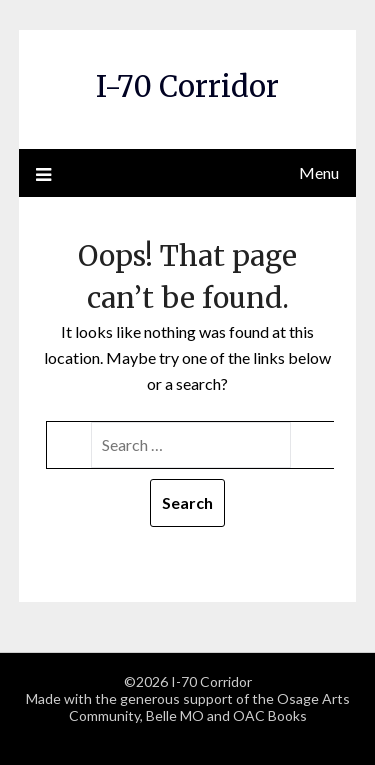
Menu (319, 172)
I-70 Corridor (187, 86)
